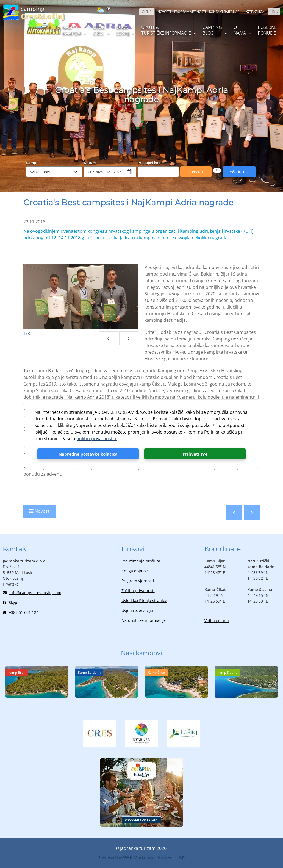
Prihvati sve (195, 454)
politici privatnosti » (97, 439)
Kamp (31, 163)
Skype (11, 602)
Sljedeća (252, 513)
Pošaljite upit (239, 172)
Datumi (90, 163)
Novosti (43, 511)
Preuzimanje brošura (141, 561)
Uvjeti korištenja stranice (144, 601)
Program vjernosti (138, 581)
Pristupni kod (149, 163)
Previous (108, 338)
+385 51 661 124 (21, 612)
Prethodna (234, 513)
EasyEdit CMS (172, 858)
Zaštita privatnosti (138, 591)
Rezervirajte (196, 172)
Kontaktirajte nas (224, 12)
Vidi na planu (217, 621)
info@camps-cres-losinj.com (32, 593)
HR (273, 12)
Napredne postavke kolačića (88, 454)
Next (129, 338)
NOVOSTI (164, 12)
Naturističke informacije (144, 620)
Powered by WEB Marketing (126, 858)
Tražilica (255, 12)
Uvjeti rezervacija (137, 610)
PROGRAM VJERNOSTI (190, 12)
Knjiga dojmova (136, 571)
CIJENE (147, 12)
